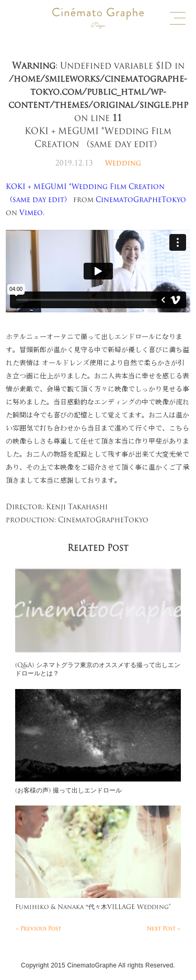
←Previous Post (38, 929)
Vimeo (31, 213)
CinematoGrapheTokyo (141, 200)
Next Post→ (164, 929)
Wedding (123, 163)
